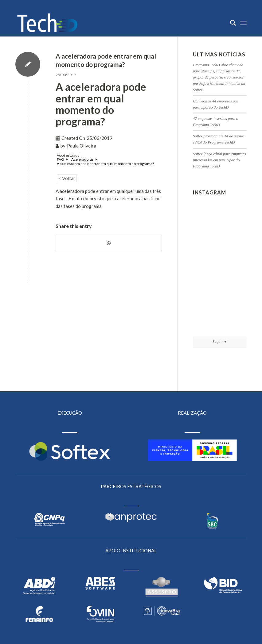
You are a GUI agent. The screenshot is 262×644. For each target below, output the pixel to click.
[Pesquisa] (230, 23)
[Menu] (243, 23)
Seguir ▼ (220, 341)
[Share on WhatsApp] (109, 243)
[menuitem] (230, 23)
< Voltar (67, 178)
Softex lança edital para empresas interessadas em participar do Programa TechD (219, 160)
